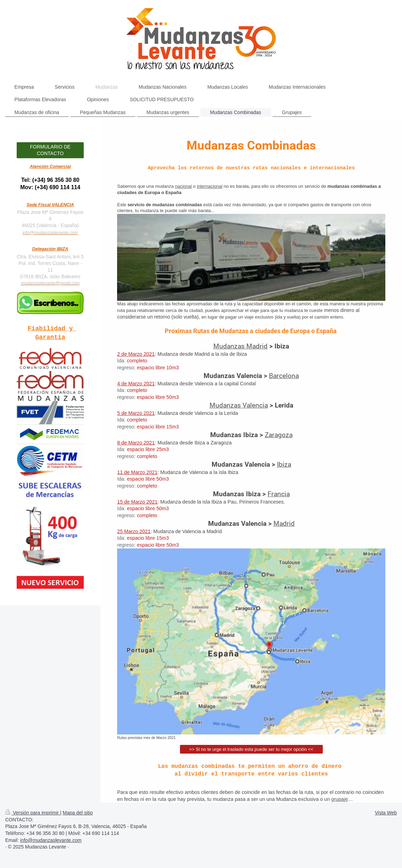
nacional (183, 186)
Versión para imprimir (33, 813)
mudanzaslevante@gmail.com (50, 283)
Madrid (284, 523)
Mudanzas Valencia (239, 405)
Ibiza (284, 464)
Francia (279, 494)
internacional (210, 186)
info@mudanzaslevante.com (50, 233)
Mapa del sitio (78, 813)
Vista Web (386, 813)
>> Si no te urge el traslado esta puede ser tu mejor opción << (251, 749)
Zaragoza (279, 435)
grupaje (339, 799)
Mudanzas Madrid (240, 346)
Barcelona (284, 375)
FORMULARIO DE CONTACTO (50, 150)
